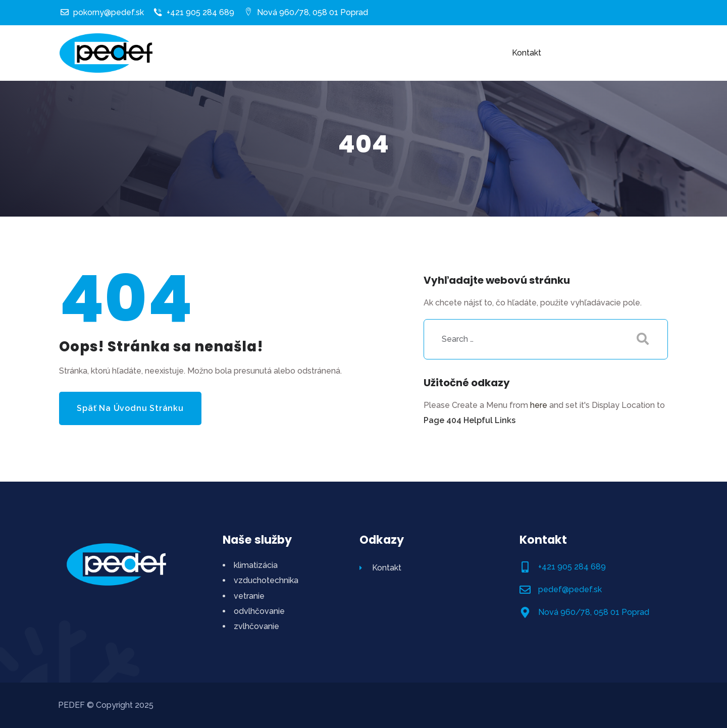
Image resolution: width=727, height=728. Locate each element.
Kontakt (380, 568)
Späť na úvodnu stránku (130, 408)
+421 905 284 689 (194, 12)
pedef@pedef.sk (570, 589)
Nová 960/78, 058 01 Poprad (306, 12)
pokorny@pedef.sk (102, 12)
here (539, 405)
